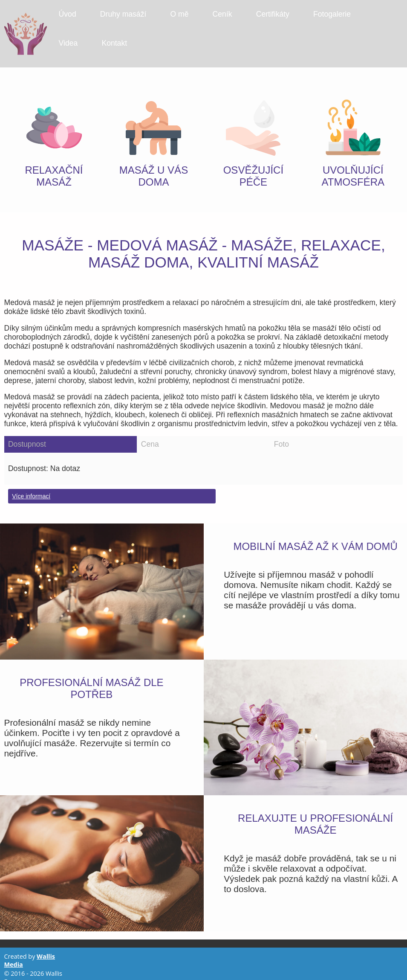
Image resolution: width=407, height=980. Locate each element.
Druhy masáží (123, 14)
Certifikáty (273, 14)
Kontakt (114, 43)
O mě (179, 14)
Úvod (68, 14)
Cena (150, 435)
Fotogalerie (332, 14)
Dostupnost (27, 435)
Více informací (31, 487)
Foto (281, 435)
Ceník (222, 14)
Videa (68, 43)
